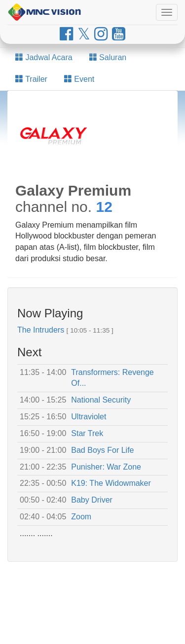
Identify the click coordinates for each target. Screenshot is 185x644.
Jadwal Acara (44, 57)
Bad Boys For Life (102, 450)
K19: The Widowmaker (111, 483)
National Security (101, 400)
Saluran (108, 57)
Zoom (81, 517)
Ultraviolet (89, 417)
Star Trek (87, 433)
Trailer (31, 79)
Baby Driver (92, 500)
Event (79, 79)
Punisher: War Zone (106, 467)
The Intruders (41, 330)
